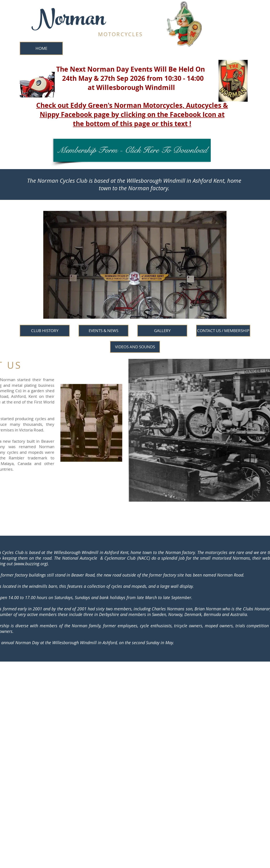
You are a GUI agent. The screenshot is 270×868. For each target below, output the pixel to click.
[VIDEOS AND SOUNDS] (135, 347)
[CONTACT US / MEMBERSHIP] (223, 331)
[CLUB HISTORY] (45, 331)
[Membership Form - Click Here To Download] (132, 150)
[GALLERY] (162, 331)
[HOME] (41, 48)
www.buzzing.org (31, 564)
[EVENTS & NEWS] (103, 331)
